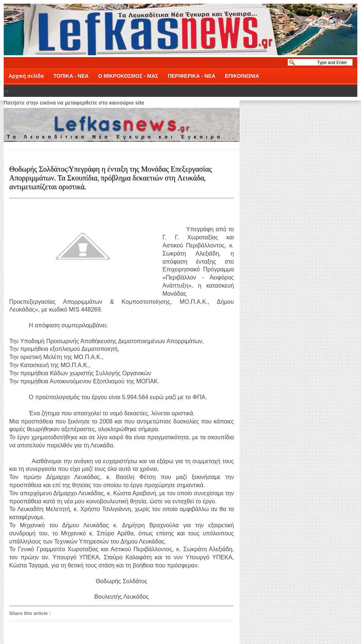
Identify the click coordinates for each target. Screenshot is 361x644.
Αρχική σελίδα (26, 76)
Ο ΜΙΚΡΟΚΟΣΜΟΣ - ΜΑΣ (128, 76)
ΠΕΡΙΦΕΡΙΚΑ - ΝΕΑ (191, 76)
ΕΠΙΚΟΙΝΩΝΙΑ (242, 76)
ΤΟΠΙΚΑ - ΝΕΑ (71, 76)
